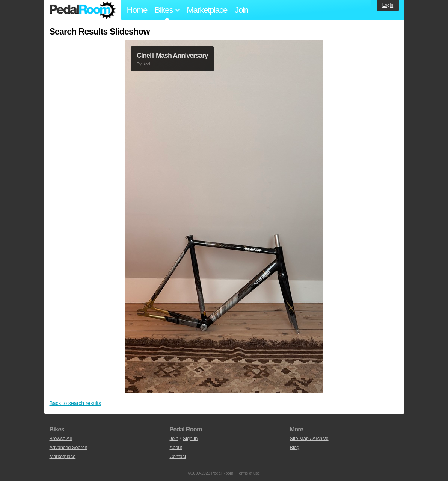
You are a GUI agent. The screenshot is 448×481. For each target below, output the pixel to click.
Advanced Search (69, 447)
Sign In (190, 438)
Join (241, 10)
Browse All (61, 438)
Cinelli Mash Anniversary (172, 56)
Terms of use (248, 473)
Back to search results (75, 403)
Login (388, 5)
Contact (178, 456)
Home (137, 10)
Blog (294, 447)
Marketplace (207, 10)
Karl (146, 64)
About (176, 447)
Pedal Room (83, 10)
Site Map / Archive (309, 438)
